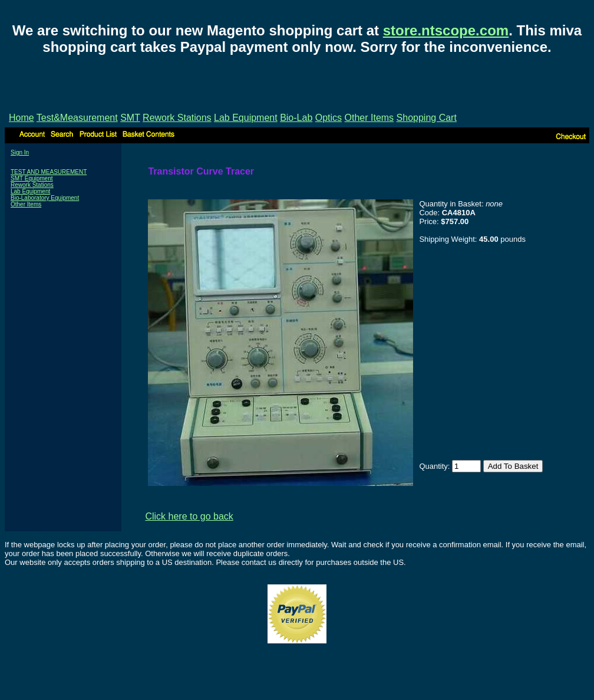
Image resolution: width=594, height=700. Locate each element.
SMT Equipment (32, 178)
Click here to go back (189, 516)
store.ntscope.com (446, 30)
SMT (130, 118)
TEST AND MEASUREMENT (49, 172)
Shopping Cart (427, 118)
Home (22, 118)
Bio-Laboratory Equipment (45, 198)
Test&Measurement (77, 118)
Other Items (369, 118)
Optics (329, 118)
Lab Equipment (246, 118)
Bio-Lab (296, 118)
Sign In (20, 152)
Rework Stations (177, 118)
